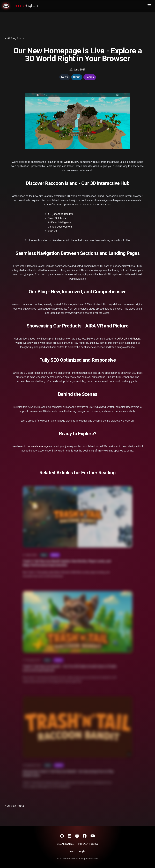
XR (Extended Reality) (60, 214)
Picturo (136, 339)
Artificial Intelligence (60, 222)
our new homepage (38, 446)
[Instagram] (77, 836)
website (69, 162)
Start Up (52, 231)
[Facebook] (85, 836)
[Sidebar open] (149, 6)
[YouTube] (93, 836)
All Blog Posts (15, 38)
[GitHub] (62, 836)
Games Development (60, 227)
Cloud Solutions (57, 218)
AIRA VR (122, 339)
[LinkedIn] (70, 836)
